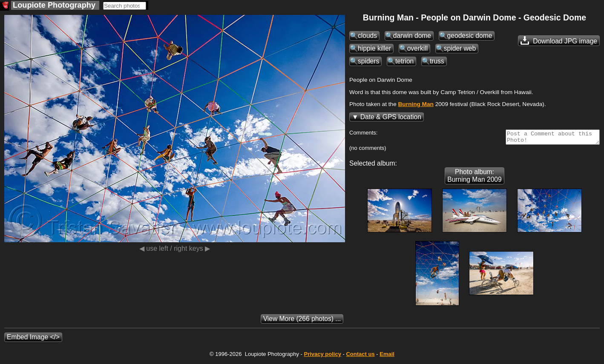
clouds (367, 36)
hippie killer (374, 48)
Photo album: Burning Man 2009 (474, 178)
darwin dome (412, 36)
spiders (368, 61)
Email (387, 357)
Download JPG (559, 40)
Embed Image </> (33, 340)
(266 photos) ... (302, 321)
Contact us (360, 357)
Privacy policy (322, 357)
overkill (418, 48)
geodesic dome (470, 36)
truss (437, 61)
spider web (460, 48)
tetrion (404, 61)
